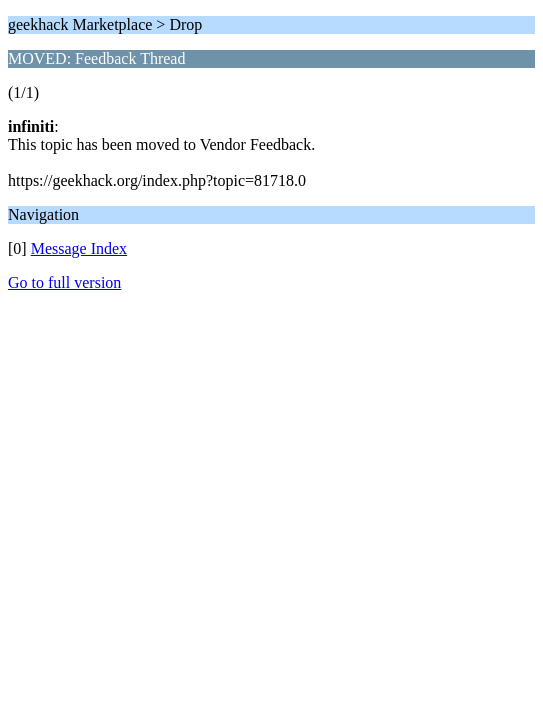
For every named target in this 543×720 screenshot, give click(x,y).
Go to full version (64, 282)
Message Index (79, 248)
